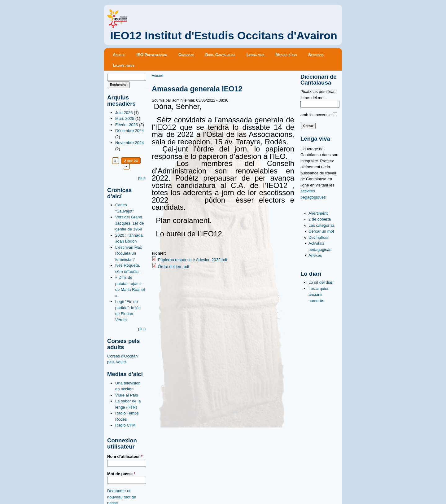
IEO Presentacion (152, 55)
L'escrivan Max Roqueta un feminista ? (129, 253)
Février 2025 (127, 125)
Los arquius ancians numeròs (319, 295)
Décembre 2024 (130, 131)
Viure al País (127, 395)
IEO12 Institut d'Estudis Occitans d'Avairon (224, 36)
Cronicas (186, 55)
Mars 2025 (125, 118)
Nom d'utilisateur (125, 456)
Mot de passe (121, 474)
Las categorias (322, 225)
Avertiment (318, 213)
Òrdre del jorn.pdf (174, 267)
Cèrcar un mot (321, 231)
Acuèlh (119, 55)
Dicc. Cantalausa (220, 55)
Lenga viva (256, 55)
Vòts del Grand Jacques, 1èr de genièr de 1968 (130, 223)
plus (142, 178)
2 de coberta (320, 219)
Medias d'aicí (286, 55)
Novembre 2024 (130, 143)
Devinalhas (318, 237)
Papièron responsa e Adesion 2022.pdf (193, 260)
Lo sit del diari (321, 282)
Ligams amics (124, 65)
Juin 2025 (124, 113)
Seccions (316, 55)
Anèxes (315, 255)
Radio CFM (125, 425)
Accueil (158, 75)
